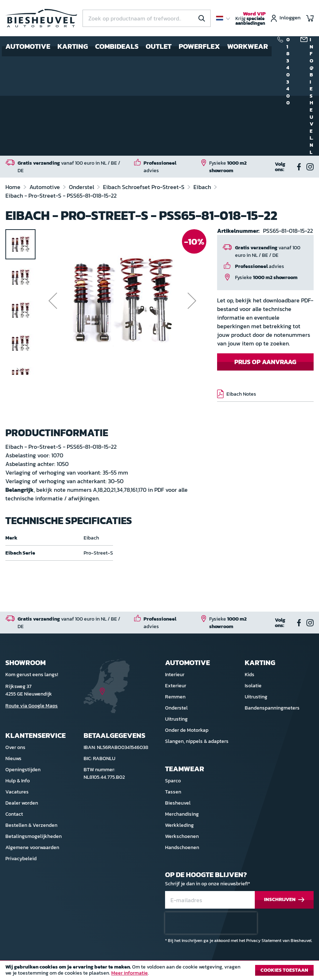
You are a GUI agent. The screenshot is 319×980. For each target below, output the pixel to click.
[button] (53, 301)
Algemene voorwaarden (32, 847)
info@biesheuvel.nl (312, 96)
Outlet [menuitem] (159, 46)
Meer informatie (130, 973)
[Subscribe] (284, 900)
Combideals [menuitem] (117, 46)
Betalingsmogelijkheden (34, 836)
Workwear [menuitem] (248, 46)
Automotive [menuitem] (28, 46)
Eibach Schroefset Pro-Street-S (144, 187)
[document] (159, 972)
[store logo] (41, 18)
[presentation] (211, 923)
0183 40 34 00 (288, 71)
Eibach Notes (241, 394)
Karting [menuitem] (73, 46)
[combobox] (147, 18)
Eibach (203, 187)
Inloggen (290, 18)
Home (14, 187)
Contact (14, 814)
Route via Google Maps (32, 706)
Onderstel (82, 187)
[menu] (137, 46)
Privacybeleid (21, 859)
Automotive (45, 187)
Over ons (15, 747)
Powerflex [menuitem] (199, 46)
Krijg (250, 19)
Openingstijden (23, 770)
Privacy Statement (264, 941)
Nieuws (13, 758)
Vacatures (17, 792)
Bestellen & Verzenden (31, 825)
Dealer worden (22, 803)
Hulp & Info (18, 781)
